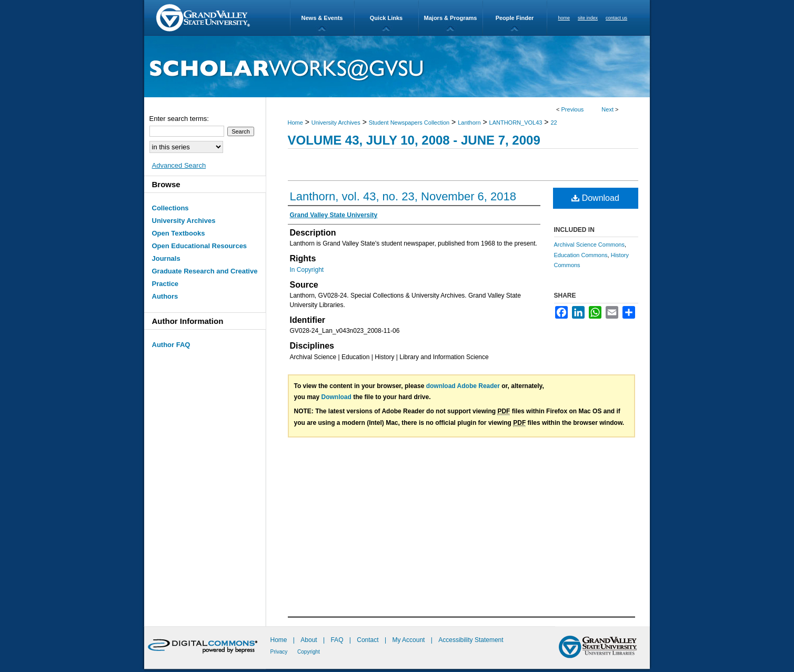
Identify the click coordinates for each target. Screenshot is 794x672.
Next (607, 109)
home (564, 18)
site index (588, 18)
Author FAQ (171, 345)
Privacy (280, 652)
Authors (165, 296)
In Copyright (307, 270)
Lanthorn (469, 123)
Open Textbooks (179, 233)
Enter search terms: (179, 119)
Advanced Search (179, 165)
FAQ (338, 640)
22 (554, 123)
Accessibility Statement (471, 640)
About (310, 640)
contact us (616, 18)
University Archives (336, 123)
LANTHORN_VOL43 (516, 123)
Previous (573, 109)
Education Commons (581, 255)
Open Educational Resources (200, 246)
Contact (368, 640)
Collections (170, 208)
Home (295, 123)
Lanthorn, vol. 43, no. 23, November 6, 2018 (403, 196)
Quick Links (386, 18)
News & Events (322, 18)
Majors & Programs (451, 18)
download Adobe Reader (463, 386)
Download (595, 198)
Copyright (309, 652)
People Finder (515, 18)
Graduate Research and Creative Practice (205, 277)
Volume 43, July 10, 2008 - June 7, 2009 (414, 140)
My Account (409, 640)
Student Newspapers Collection (409, 123)
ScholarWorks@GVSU (397, 67)
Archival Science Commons (590, 245)
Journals (166, 258)
